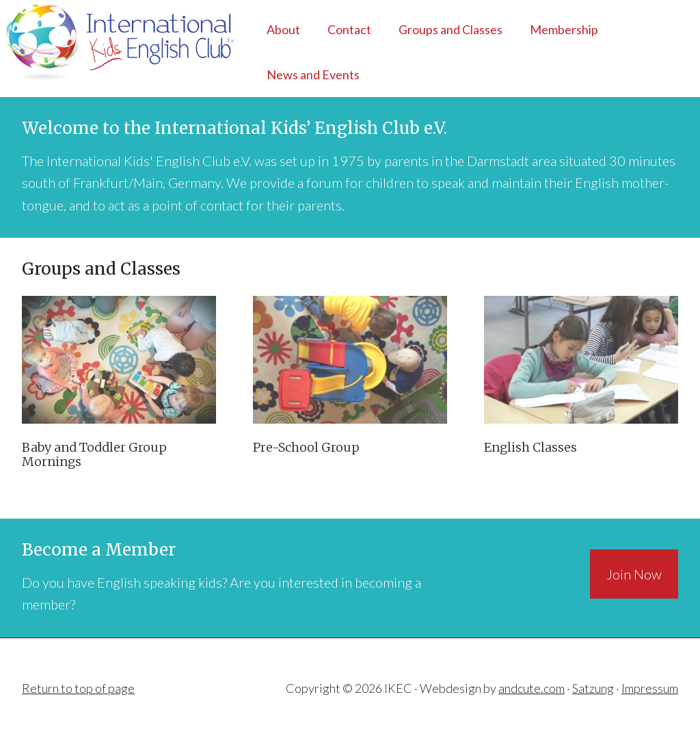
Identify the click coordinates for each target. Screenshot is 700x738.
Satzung (593, 688)
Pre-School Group (306, 447)
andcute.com (531, 688)
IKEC (119, 41)
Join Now (634, 574)
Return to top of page (78, 688)
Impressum (650, 688)
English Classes (530, 447)
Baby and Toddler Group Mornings (94, 455)
